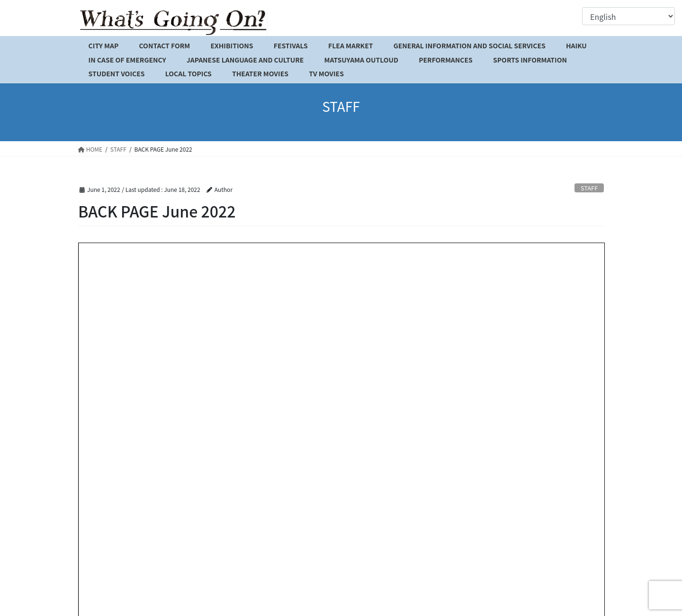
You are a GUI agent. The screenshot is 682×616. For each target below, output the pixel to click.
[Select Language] (628, 16)
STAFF (589, 188)
